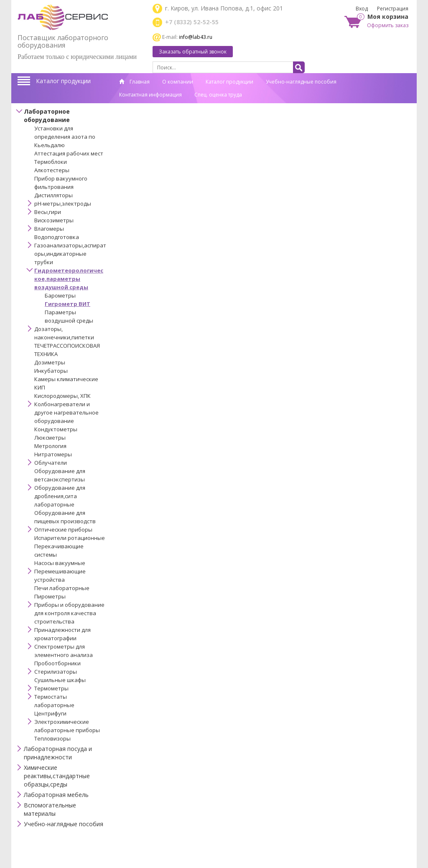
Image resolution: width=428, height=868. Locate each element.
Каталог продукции (63, 81)
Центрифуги (50, 713)
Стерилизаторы (56, 672)
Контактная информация (150, 95)
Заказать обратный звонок (193, 52)
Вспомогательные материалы (50, 809)
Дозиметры (50, 362)
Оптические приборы (63, 529)
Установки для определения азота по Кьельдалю (65, 137)
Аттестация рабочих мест (69, 153)
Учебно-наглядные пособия (301, 82)
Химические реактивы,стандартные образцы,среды (57, 776)
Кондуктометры (56, 429)
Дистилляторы (53, 195)
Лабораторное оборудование (47, 116)
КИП (40, 387)
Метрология (50, 446)
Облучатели (51, 463)
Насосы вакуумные (60, 563)
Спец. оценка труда (218, 95)
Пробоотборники (57, 663)
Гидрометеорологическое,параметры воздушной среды (69, 279)
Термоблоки (51, 162)
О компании (178, 82)
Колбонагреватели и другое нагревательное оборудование (66, 412)
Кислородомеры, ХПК (62, 396)
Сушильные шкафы (60, 680)
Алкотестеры (52, 170)
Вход (362, 9)
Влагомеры (49, 229)
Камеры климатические (66, 379)
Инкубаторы (51, 371)
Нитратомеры (53, 454)
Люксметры (50, 438)
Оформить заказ (388, 25)
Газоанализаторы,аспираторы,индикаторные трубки (70, 254)
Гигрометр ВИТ (68, 304)
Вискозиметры (54, 220)
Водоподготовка (57, 237)
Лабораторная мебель (56, 795)
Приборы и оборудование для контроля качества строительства (69, 613)
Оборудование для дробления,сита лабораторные (60, 496)
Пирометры (50, 596)
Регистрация (393, 9)
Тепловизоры (52, 738)
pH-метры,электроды (63, 204)
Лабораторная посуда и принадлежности (58, 753)
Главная (134, 82)
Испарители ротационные (70, 538)
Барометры (60, 295)
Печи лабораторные (62, 588)
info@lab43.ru (196, 37)
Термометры (51, 688)
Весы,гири (48, 212)
